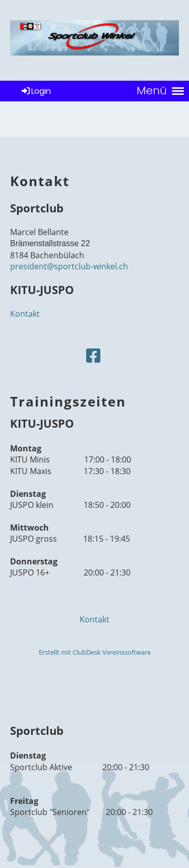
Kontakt (25, 314)
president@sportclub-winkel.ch (69, 266)
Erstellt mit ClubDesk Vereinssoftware (95, 652)
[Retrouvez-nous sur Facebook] (93, 355)
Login (36, 91)
